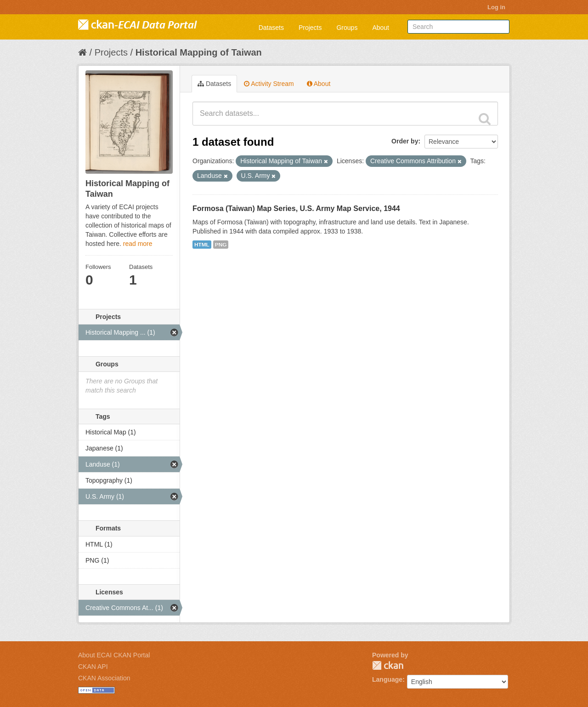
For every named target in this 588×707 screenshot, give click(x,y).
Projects (310, 28)
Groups (347, 28)
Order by (405, 141)
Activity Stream (269, 84)
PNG (221, 245)
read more (138, 244)
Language (387, 679)
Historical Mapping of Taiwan (199, 52)
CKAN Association (104, 678)
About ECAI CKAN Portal (114, 655)
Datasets (271, 28)
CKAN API (93, 667)
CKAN (388, 665)
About (381, 28)
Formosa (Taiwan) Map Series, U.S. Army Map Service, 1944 (296, 208)
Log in (496, 7)
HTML (202, 245)
